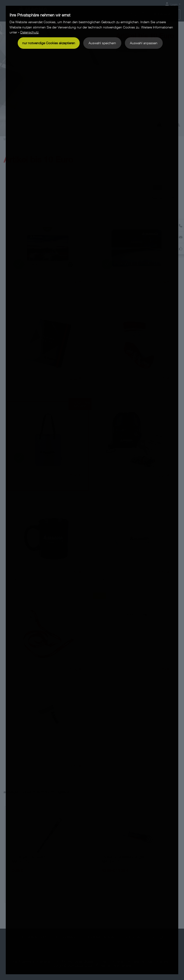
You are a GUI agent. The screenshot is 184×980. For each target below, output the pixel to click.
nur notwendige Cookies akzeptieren (49, 43)
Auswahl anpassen (144, 43)
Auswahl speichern (102, 43)
